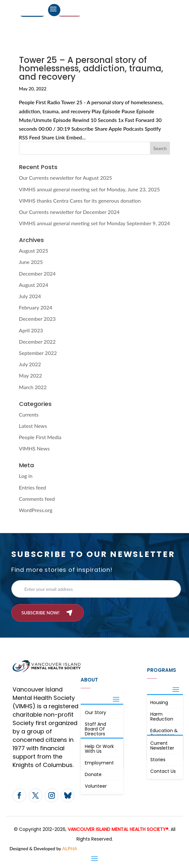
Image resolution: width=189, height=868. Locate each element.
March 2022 (33, 387)
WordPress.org (36, 510)
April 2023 (31, 330)
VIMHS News (34, 448)
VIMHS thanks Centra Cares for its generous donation (80, 201)
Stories (158, 760)
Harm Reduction (162, 717)
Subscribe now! (40, 613)
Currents (29, 414)
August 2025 (34, 251)
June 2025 (31, 262)
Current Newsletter (162, 746)
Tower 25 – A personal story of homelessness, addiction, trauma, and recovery (91, 68)
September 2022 (38, 353)
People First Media (40, 437)
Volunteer (96, 786)
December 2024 (37, 273)
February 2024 (36, 307)
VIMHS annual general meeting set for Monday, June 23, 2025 (90, 189)
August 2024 (34, 285)
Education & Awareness (164, 733)
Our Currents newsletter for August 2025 (66, 178)
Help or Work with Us (99, 749)
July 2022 (30, 364)
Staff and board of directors (95, 729)
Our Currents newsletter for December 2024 (69, 212)
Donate (93, 774)
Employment (99, 763)
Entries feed (33, 487)
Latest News (33, 426)
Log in (26, 476)
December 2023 (37, 319)
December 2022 (37, 342)
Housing (159, 702)
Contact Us (163, 771)
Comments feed (37, 499)
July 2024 (30, 296)
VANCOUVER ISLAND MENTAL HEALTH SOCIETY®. (119, 829)
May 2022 (31, 375)
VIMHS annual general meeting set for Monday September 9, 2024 (95, 223)
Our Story (95, 712)
